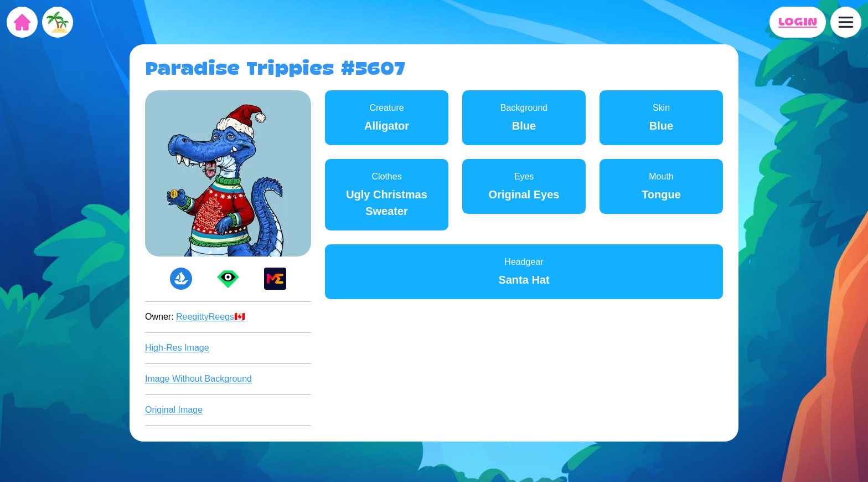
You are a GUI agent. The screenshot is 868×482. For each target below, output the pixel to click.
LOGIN (798, 22)
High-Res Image (177, 348)
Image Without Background (198, 379)
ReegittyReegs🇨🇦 (211, 317)
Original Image (174, 410)
